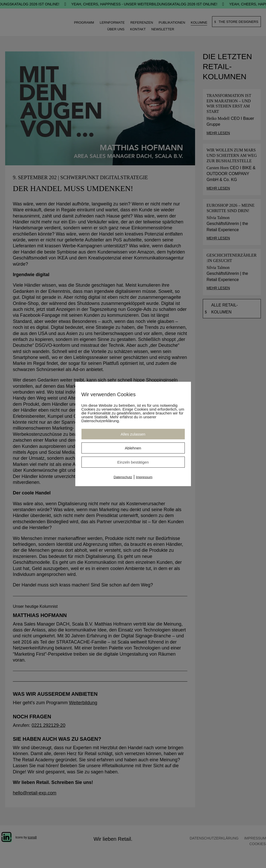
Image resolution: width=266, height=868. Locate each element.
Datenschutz (123, 477)
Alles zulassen (133, 434)
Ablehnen (133, 448)
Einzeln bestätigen (133, 462)
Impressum (144, 477)
